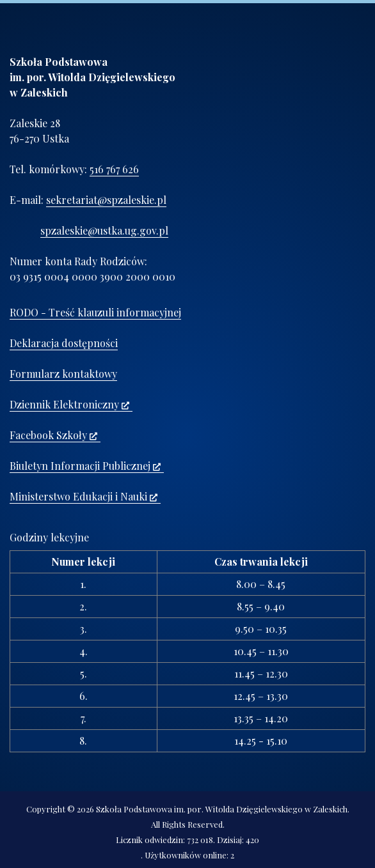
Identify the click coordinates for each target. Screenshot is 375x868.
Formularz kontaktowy (63, 374)
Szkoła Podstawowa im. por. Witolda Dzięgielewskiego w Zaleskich (222, 809)
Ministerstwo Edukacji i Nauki (84, 496)
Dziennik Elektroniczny (69, 404)
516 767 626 (114, 169)
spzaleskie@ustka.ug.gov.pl (104, 230)
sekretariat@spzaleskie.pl (106, 200)
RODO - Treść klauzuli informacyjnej (95, 312)
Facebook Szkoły (53, 435)
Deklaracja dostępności (64, 343)
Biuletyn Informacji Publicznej (85, 466)
